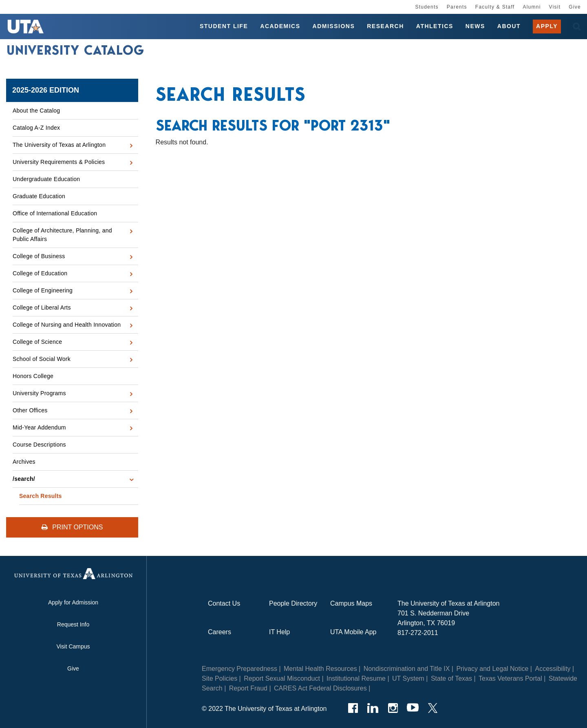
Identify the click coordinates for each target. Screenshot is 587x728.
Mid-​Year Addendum (39, 427)
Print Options (72, 527)
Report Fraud (248, 688)
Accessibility (553, 669)
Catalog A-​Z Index (36, 128)
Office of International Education (55, 213)
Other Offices (30, 410)
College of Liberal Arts (42, 308)
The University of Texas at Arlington (59, 145)
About (509, 26)
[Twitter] (433, 708)
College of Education (40, 273)
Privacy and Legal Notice (492, 669)
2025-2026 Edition (46, 90)
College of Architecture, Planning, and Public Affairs (62, 235)
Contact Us (224, 603)
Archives (24, 462)
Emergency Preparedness (239, 669)
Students (427, 7)
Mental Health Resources (320, 669)
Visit (555, 7)
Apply (547, 26)
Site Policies (220, 678)
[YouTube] (413, 708)
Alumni (532, 7)
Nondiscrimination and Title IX (407, 669)
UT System (408, 678)
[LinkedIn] (373, 708)
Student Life (224, 26)
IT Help (279, 632)
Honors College (33, 376)
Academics (280, 26)
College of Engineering (43, 290)
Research (385, 26)
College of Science (37, 342)
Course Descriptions (39, 445)
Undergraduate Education (46, 179)
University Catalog (75, 50)
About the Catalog (36, 111)
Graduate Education (39, 196)
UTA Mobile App (353, 632)
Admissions (334, 26)
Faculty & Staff (495, 7)
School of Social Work (42, 359)
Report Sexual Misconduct (282, 678)
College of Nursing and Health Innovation (67, 325)
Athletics (435, 26)
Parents (457, 7)
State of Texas (451, 678)
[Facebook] (353, 708)
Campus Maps (351, 603)
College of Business (39, 256)
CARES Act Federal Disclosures (320, 688)
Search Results (41, 496)
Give (575, 7)
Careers (220, 632)
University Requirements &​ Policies (59, 162)
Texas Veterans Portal (510, 678)
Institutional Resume (356, 678)
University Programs (39, 393)
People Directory (293, 603)
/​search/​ (24, 479)
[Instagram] (393, 708)
